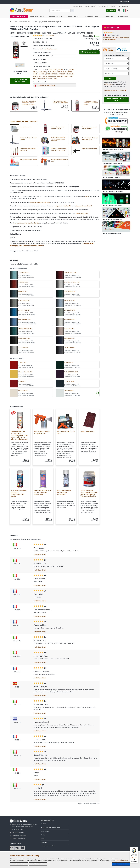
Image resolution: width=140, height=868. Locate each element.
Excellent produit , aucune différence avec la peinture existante (116, 38)
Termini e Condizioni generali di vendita (51, 827)
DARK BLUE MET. (23, 291)
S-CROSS (54, 78)
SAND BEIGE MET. (69, 329)
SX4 (52, 74)
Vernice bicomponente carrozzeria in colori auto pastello (91, 103)
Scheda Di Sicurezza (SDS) (46, 85)
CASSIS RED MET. (23, 282)
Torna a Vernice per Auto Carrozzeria (24, 121)
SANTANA (61, 72)
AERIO (49, 78)
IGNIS (40, 72)
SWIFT (48, 74)
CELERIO (35, 76)
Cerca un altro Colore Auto (20, 81)
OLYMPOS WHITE (23, 391)
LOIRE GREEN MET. (70, 310)
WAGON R (62, 74)
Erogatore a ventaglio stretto (28, 160)
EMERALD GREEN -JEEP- (71, 372)
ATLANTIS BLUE (69, 363)
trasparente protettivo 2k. (84, 206)
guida (88, 196)
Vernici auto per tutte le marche (112, 219)
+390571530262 (124, 2)
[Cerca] (60, 11)
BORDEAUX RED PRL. (70, 273)
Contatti (113, 6)
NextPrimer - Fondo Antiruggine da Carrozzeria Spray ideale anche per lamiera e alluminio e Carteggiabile (20, 435)
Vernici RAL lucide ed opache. (112, 177)
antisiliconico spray (82, 213)
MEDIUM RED (22, 381)
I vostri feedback (112, 28)
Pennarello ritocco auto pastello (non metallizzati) (60, 102)
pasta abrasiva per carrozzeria (40, 202)
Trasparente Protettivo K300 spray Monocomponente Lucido (19, 493)
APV (73, 74)
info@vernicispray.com (21, 835)
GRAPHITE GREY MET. (24, 301)
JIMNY (44, 72)
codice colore (108, 84)
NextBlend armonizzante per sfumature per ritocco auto (43, 492)
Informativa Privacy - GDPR (47, 846)
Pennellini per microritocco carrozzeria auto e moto (59, 149)
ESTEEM (44, 78)
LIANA (49, 72)
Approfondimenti (91, 6)
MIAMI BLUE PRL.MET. (24, 319)
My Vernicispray (123, 6)
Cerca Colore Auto (19, 16)
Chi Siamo (43, 824)
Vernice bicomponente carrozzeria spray (57, 128)
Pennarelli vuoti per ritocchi (90, 149)
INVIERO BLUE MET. (70, 301)
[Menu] (137, 848)
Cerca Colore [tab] (110, 50)
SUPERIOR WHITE (69, 391)
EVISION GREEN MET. (70, 291)
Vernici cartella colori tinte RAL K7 (113, 233)
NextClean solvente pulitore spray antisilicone (64, 492)
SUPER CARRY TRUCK (61, 76)
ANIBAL (55, 70)
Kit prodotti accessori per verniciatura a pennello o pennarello (58, 139)
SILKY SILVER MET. (23, 348)
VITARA (56, 74)
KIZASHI (68, 74)
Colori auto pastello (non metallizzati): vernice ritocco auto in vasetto (29, 103)
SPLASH (35, 74)
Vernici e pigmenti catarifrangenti (113, 191)
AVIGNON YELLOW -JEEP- (25, 372)
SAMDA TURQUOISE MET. (25, 329)
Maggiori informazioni (122, 861)
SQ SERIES (42, 74)
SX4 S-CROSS (43, 76)
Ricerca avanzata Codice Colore (115, 90)
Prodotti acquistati (40, 555)
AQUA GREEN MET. (23, 273)
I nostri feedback (45, 831)
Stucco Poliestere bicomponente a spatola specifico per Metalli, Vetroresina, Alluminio (89, 493)
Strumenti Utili (103, 6)
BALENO (61, 70)
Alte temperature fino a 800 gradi (113, 149)
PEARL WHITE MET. (70, 319)
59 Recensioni (50, 36)
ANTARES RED (22, 363)
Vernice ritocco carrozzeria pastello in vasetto (89, 128)
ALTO (50, 70)
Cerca (110, 78)
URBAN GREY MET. (69, 348)
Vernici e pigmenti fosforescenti (113, 205)
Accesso (111, 11)
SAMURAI (55, 72)
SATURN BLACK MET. (24, 338)
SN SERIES (69, 72)
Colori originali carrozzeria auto (112, 163)
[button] (126, 11)
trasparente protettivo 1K (63, 206)
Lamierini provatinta (26, 127)
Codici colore (44, 842)
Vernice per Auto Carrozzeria (22, 22)
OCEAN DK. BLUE (69, 381)
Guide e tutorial (78, 6)
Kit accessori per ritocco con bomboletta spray (90, 139)
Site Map (43, 835)
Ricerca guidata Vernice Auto (116, 100)
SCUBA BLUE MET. (69, 338)
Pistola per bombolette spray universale (42, 432)
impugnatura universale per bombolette (26, 223)
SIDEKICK (51, 76)
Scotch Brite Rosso (87, 431)
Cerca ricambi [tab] (124, 50)
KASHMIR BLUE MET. (24, 310)
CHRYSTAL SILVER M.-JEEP (72, 282)
